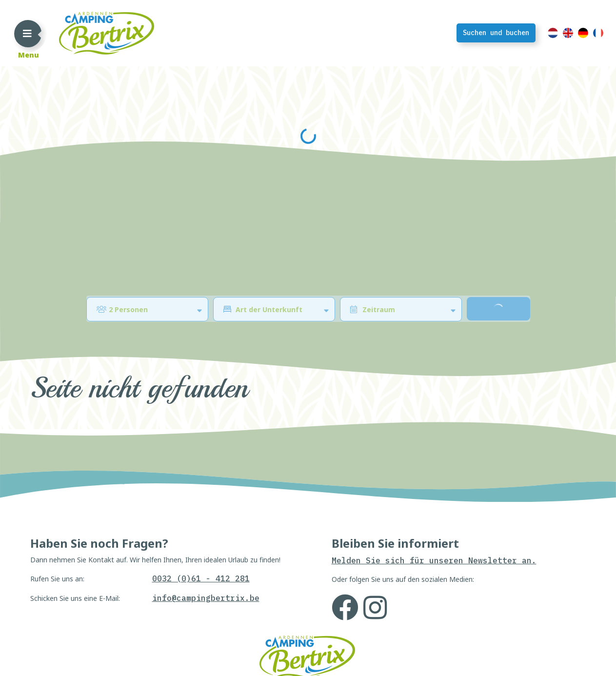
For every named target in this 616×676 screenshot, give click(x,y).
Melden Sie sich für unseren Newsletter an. (434, 631)
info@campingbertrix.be (206, 669)
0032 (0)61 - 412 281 (201, 649)
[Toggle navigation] (27, 33)
